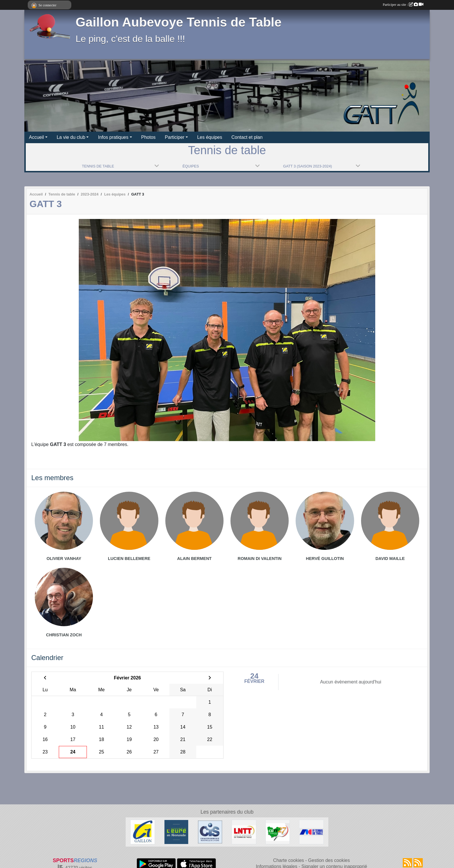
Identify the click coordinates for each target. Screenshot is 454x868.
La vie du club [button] (71, 137)
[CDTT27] (278, 832)
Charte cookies (289, 860)
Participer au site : (403, 5)
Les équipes (210, 137)
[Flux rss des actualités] (407, 863)
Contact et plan (247, 137)
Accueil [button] (36, 137)
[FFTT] (311, 832)
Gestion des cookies (329, 860)
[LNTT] (244, 832)
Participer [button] (175, 137)
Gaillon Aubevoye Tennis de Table (179, 22)
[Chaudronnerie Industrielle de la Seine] (210, 832)
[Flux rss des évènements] (418, 863)
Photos (149, 137)
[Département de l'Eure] (176, 832)
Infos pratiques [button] (113, 137)
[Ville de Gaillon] (143, 832)
